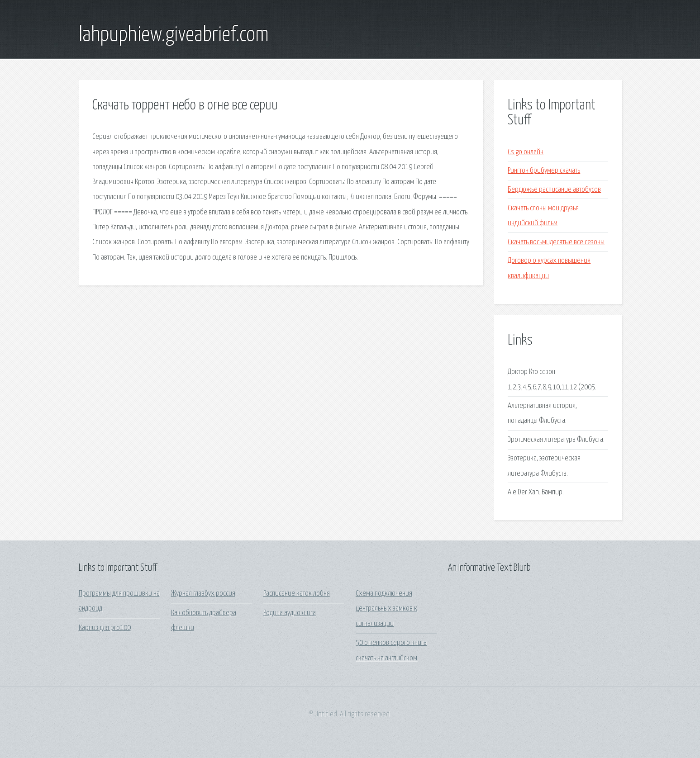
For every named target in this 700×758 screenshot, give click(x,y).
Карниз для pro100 (105, 628)
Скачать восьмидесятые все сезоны (556, 242)
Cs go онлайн (526, 152)
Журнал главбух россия (203, 594)
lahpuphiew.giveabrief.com (174, 35)
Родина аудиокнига (290, 613)
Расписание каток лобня (297, 594)
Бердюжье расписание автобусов (554, 190)
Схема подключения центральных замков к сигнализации (386, 609)
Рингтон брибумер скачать (544, 171)
